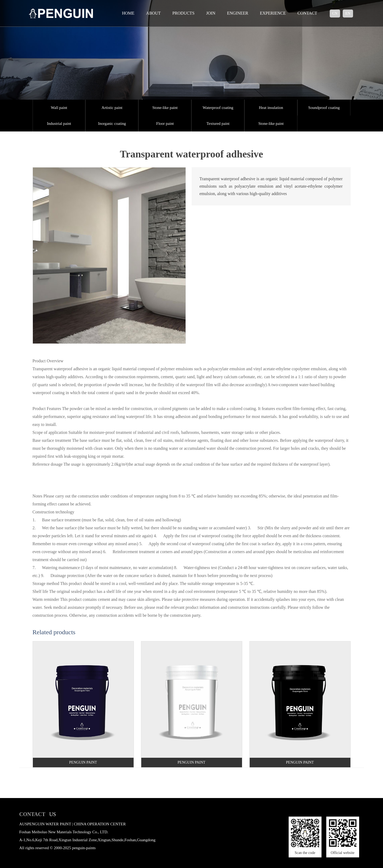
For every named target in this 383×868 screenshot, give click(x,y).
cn (335, 13)
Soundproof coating (324, 108)
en (348, 13)
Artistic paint (112, 108)
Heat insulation (271, 108)
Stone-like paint (165, 108)
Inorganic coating (112, 124)
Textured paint (218, 124)
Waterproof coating (218, 108)
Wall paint (59, 108)
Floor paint (165, 124)
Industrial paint (59, 124)
